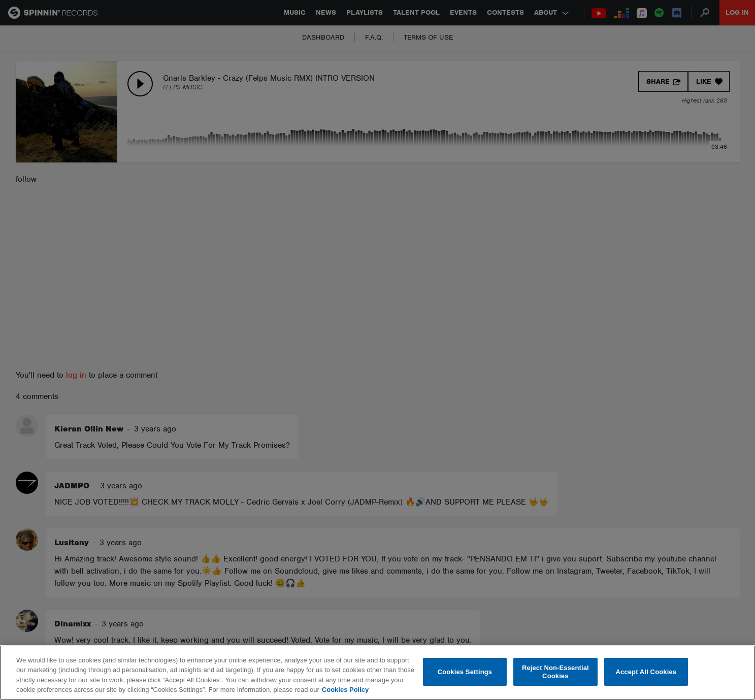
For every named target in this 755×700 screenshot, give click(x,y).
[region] (377, 673)
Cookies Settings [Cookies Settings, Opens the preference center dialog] (465, 672)
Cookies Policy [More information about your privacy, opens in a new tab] (345, 690)
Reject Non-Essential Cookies (555, 672)
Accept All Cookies (646, 672)
